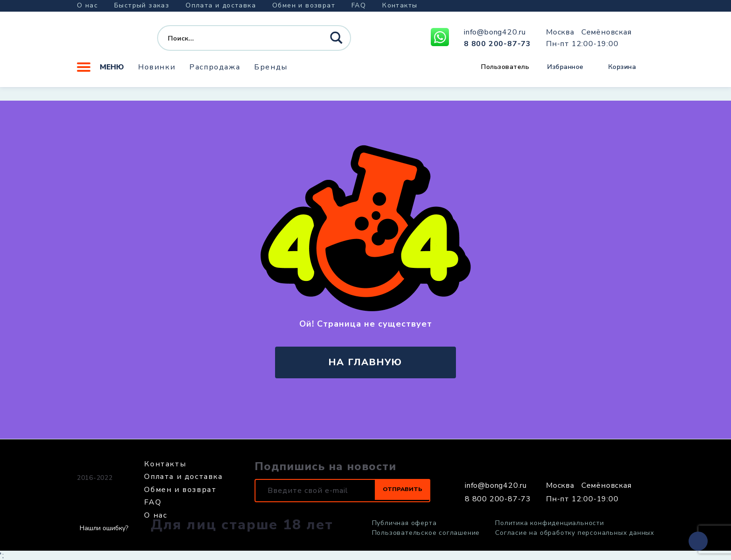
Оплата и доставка (221, 5)
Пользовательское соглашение (426, 533)
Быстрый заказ (142, 5)
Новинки (157, 72)
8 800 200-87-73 (497, 46)
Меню (100, 72)
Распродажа (215, 72)
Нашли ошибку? (104, 528)
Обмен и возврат (304, 5)
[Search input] (237, 41)
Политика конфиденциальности (550, 523)
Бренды (271, 72)
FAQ (359, 5)
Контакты (400, 5)
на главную (365, 362)
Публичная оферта (404, 523)
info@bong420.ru (495, 35)
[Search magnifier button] (338, 41)
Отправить (393, 491)
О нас (87, 5)
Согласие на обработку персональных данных (575, 533)
